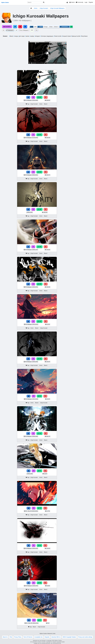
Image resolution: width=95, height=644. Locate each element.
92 (39, 471)
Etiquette (47, 637)
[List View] (35, 27)
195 (39, 284)
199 (39, 209)
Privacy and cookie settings (85, 637)
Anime (36, 8)
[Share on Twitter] (15, 27)
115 (39, 359)
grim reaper (22, 36)
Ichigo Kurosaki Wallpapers (57, 8)
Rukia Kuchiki (58, 36)
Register (91, 2)
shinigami (37, 36)
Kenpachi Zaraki (66, 36)
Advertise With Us (56, 637)
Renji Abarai (84, 36)
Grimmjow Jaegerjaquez (47, 36)
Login (86, 2)
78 (39, 508)
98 (39, 583)
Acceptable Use (38, 637)
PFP (32, 30)
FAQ (11, 637)
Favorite (7, 27)
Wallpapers (10, 30)
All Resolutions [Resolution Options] (65, 27)
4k (16, 30)
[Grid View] (32, 27)
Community (80, 2)
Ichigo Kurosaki (44, 8)
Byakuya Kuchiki (76, 36)
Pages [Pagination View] (46, 27)
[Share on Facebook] (25, 27)
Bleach (11, 36)
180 (39, 247)
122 (39, 321)
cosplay (32, 36)
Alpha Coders (5, 2)
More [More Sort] (56, 27)
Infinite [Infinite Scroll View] (40, 27)
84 (39, 545)
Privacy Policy (18, 637)
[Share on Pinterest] (20, 27)
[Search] (44, 2)
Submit (72, 2)
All (3, 30)
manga (16, 36)
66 (39, 396)
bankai (27, 36)
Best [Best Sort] (51, 27)
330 (39, 172)
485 (39, 97)
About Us (5, 637)
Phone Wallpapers (24, 30)
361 (39, 135)
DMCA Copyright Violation (69, 637)
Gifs (36, 30)
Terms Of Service (28, 637)
